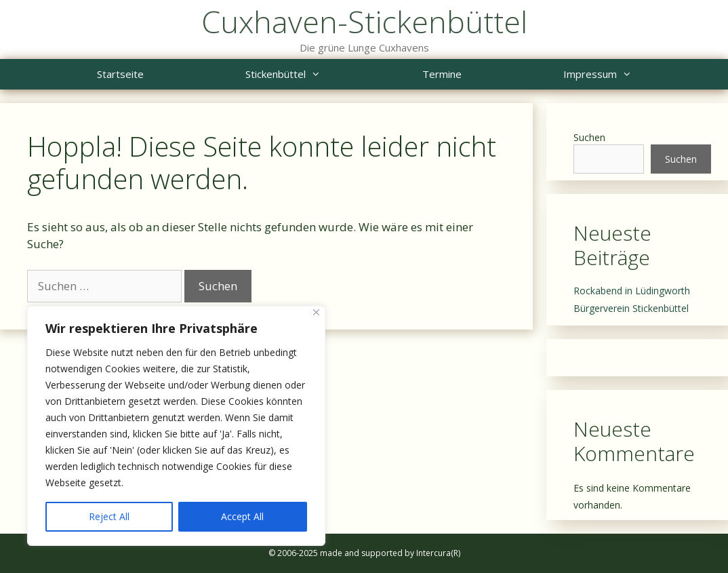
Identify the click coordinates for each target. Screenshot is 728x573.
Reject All (109, 516)
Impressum (623, 74)
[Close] (316, 312)
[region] (176, 426)
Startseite (120, 74)
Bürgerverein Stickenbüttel (631, 308)
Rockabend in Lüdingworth (632, 291)
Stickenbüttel (308, 74)
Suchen (589, 137)
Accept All (242, 516)
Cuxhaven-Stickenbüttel (364, 21)
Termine (442, 74)
